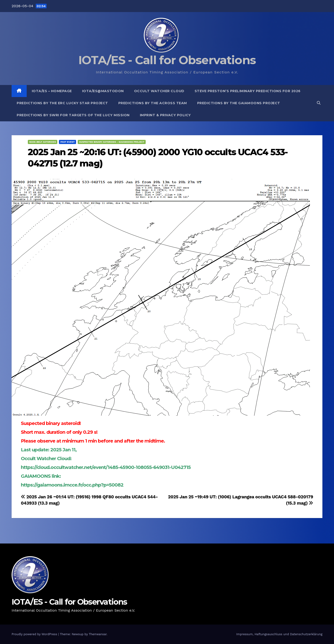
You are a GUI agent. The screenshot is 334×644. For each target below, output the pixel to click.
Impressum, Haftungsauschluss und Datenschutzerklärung (279, 634)
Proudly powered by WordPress (35, 634)
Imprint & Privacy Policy (165, 115)
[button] (319, 103)
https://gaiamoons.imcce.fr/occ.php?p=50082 (72, 485)
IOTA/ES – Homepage (52, 91)
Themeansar (98, 634)
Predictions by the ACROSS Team (153, 103)
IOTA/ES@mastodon (103, 91)
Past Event (67, 142)
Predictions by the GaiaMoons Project (239, 103)
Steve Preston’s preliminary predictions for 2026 (248, 91)
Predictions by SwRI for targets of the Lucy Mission (73, 115)
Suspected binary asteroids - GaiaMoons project (112, 142)
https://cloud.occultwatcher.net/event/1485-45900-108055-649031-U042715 (106, 467)
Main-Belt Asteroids (43, 142)
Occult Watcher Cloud (159, 91)
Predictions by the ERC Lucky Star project (62, 103)
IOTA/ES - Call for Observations (167, 60)
